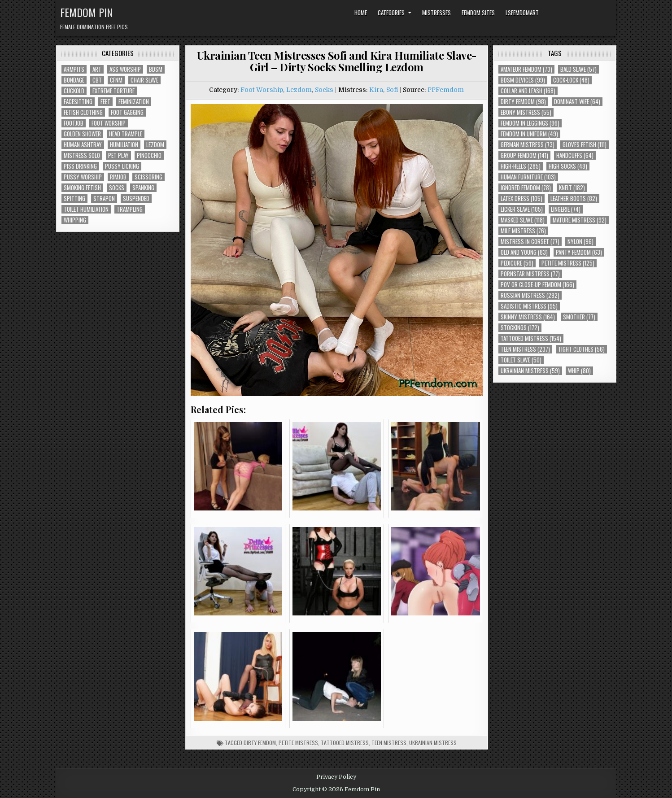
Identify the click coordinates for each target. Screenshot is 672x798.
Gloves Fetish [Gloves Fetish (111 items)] (585, 145)
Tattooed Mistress (345, 743)
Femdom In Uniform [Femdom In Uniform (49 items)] (529, 134)
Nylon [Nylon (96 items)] (580, 242)
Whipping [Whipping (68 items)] (75, 220)
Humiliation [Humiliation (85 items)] (124, 145)
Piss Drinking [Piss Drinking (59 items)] (80, 166)
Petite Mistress (298, 743)
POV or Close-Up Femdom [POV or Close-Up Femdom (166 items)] (537, 285)
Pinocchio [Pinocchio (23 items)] (149, 155)
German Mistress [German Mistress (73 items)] (528, 145)
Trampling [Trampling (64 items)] (130, 209)
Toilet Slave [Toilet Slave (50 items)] (521, 360)
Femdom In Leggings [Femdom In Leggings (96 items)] (530, 123)
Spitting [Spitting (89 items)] (74, 198)
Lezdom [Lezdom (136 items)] (155, 145)
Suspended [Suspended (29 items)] (136, 198)
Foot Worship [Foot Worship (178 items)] (109, 123)
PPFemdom (446, 90)
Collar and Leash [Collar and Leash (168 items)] (528, 91)
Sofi (392, 90)
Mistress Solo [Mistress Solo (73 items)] (82, 155)
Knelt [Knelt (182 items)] (572, 188)
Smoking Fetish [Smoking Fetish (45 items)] (82, 188)
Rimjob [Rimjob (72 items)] (118, 177)
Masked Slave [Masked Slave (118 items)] (523, 220)
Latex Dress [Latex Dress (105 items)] (521, 198)
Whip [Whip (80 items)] (579, 371)
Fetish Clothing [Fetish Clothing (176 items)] (83, 112)
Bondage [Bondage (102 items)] (74, 80)
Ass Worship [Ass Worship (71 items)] (125, 69)
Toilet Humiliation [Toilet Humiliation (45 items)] (86, 209)
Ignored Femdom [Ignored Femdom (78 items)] (526, 188)
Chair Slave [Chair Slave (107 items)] (144, 80)
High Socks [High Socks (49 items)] (568, 166)
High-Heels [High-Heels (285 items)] (521, 166)
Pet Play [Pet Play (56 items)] (118, 155)
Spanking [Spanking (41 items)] (143, 188)
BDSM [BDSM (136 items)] (156, 69)
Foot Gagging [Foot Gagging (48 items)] (127, 112)
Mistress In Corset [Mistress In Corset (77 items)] (530, 242)
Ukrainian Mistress (433, 743)
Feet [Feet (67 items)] (105, 102)
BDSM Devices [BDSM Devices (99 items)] (523, 80)
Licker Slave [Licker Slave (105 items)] (522, 209)
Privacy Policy (336, 777)
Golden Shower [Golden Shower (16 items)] (82, 134)
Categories (391, 13)
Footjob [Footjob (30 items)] (74, 123)
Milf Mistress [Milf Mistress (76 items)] (523, 231)
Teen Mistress (389, 743)
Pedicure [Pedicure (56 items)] (517, 263)
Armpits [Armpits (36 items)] (74, 69)
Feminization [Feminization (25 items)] (134, 102)
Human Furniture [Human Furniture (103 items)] (528, 177)
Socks (324, 90)
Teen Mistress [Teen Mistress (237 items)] (525, 349)
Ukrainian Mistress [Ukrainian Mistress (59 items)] (530, 371)
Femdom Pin (86, 12)
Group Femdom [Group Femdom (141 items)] (524, 155)
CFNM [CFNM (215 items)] (116, 80)
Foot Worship (262, 90)
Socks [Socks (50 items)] (117, 188)
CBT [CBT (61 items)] (97, 80)
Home (361, 13)
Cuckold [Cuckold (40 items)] (74, 91)
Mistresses (436, 13)
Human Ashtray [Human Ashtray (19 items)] (83, 145)
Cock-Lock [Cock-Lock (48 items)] (571, 80)
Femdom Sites (478, 13)
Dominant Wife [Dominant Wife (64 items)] (577, 102)
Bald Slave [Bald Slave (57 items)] (578, 69)
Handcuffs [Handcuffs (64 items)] (575, 155)
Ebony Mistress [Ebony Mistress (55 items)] (526, 112)
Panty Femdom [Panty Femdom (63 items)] (579, 252)
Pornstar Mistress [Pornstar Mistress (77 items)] (530, 274)
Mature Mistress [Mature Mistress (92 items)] (580, 220)
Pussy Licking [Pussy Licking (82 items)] (122, 166)
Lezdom (299, 90)
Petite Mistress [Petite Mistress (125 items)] (568, 263)
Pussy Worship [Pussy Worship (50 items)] (83, 177)
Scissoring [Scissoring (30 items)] (148, 177)
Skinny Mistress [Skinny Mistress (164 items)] (528, 317)
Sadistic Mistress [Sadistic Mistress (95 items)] (529, 306)
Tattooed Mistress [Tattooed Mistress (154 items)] (531, 338)
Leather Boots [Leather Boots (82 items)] (574, 198)
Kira (376, 90)
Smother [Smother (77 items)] (579, 317)
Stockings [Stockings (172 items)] (520, 328)
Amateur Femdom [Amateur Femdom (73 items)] (526, 69)
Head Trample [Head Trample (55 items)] (126, 134)
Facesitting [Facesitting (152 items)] (78, 102)
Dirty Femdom (260, 743)
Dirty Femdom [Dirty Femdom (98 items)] (523, 102)
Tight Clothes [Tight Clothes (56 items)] (581, 349)
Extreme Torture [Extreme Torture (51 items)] (113, 91)
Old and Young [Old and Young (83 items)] (524, 252)
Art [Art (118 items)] (97, 69)
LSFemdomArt (522, 13)
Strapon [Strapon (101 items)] (104, 198)
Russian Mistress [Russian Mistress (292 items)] (530, 295)
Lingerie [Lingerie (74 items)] (566, 209)
